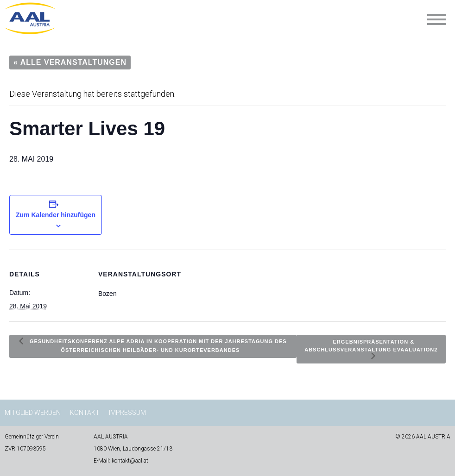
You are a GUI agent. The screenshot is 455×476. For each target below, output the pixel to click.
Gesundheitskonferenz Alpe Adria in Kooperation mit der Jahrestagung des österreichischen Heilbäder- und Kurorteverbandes (157, 345)
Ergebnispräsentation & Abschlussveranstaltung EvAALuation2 (371, 345)
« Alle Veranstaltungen (70, 62)
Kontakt (85, 413)
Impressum (127, 413)
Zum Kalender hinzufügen (56, 215)
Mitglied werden (33, 413)
